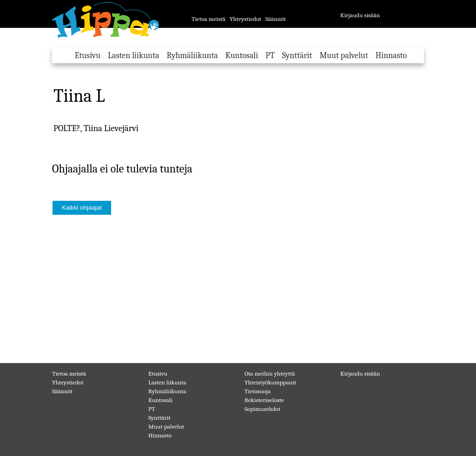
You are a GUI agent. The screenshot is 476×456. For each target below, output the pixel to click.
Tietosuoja (258, 391)
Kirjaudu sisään (360, 15)
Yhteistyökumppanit (270, 382)
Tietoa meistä (208, 19)
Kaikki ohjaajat (82, 208)
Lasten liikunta (133, 56)
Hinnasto (391, 56)
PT (270, 56)
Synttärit (297, 56)
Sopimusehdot (262, 409)
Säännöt (276, 19)
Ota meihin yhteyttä (270, 373)
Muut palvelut (344, 56)
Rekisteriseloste (264, 400)
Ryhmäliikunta (192, 56)
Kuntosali (242, 56)
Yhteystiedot (245, 19)
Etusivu (88, 56)
